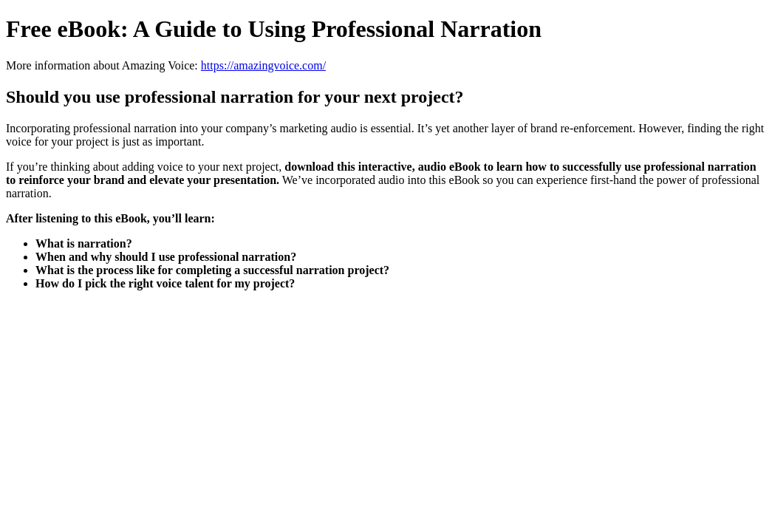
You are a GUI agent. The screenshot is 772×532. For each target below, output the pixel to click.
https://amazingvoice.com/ (263, 65)
